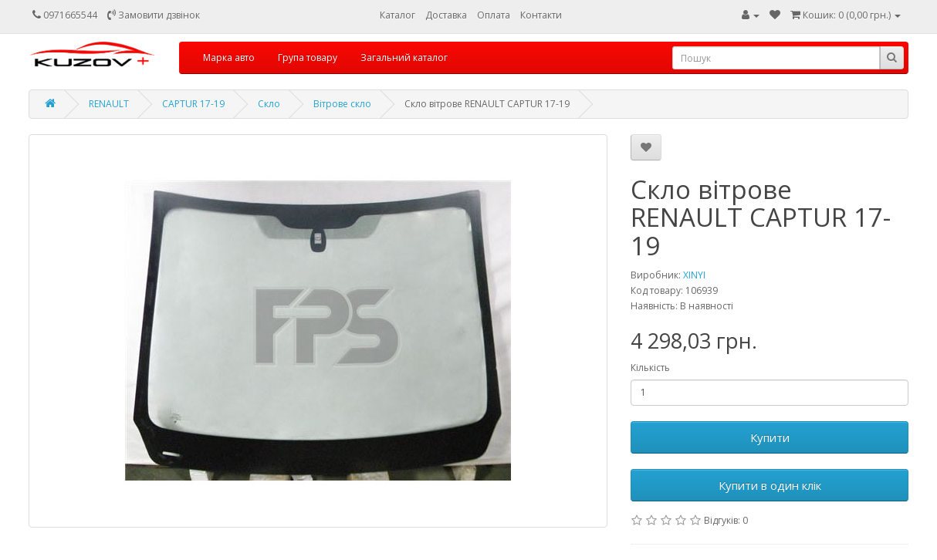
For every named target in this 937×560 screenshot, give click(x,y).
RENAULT (109, 104)
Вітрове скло (342, 104)
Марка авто (229, 57)
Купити (770, 437)
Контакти (541, 15)
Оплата (494, 15)
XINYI (694, 275)
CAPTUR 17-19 (193, 104)
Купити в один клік (770, 485)
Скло (269, 104)
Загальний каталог (404, 57)
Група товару (308, 57)
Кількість (650, 368)
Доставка (446, 15)
